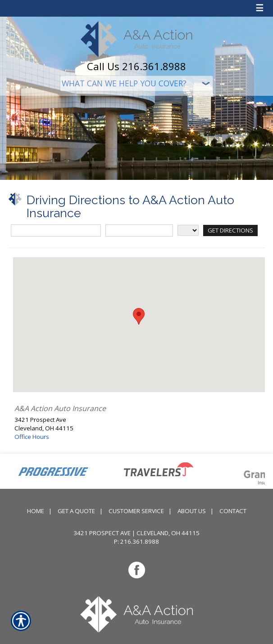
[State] (188, 230)
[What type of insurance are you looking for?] (136, 83)
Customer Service (136, 511)
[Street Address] (56, 230)
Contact (233, 511)
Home (36, 511)
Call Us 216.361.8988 (136, 66)
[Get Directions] (230, 230)
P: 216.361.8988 (136, 541)
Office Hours (32, 437)
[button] (139, 316)
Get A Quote (76, 511)
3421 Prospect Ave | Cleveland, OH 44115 (136, 533)
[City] (139, 230)
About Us (192, 511)
